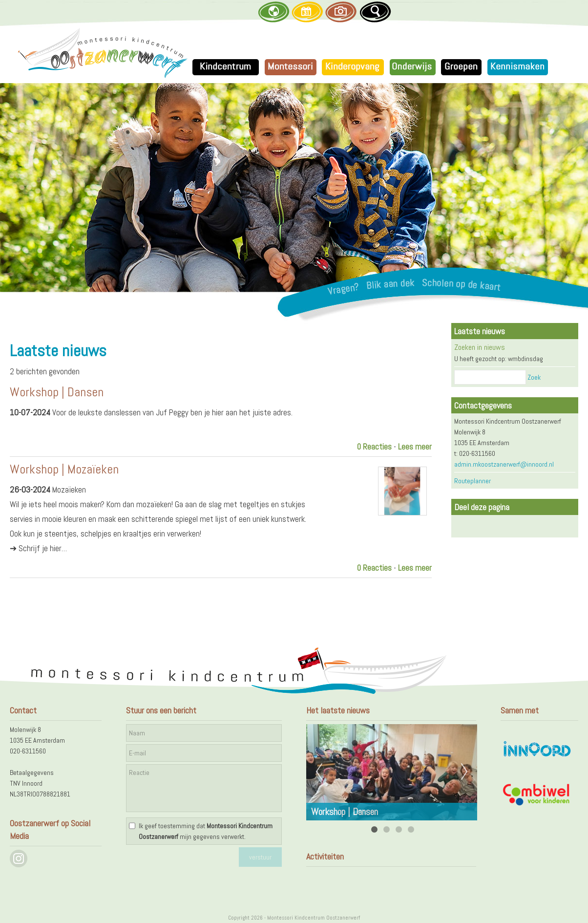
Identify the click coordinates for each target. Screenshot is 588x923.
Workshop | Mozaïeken (64, 469)
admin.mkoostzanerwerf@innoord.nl (504, 464)
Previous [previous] (319, 772)
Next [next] (464, 772)
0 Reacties (374, 447)
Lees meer (415, 447)
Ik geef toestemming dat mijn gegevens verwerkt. (206, 831)
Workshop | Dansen (57, 392)
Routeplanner (472, 481)
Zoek (534, 377)
